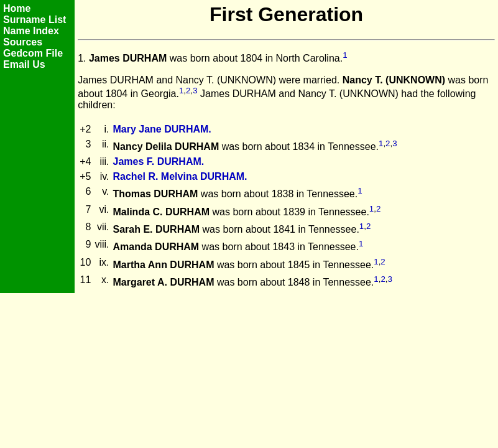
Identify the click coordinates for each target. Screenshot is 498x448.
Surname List (35, 20)
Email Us (24, 64)
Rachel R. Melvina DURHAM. (180, 176)
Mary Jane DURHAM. (162, 129)
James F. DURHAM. (159, 161)
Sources (23, 42)
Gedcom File (33, 53)
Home (17, 8)
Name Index (31, 31)
